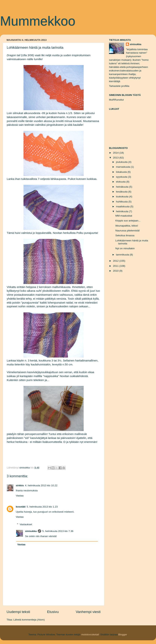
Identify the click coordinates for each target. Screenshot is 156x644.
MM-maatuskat (124, 216)
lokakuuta (122, 172)
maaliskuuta (123, 206)
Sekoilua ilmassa (125, 235)
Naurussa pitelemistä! (128, 231)
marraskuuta (123, 167)
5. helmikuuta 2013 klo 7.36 (58, 531)
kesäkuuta (122, 192)
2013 (116, 158)
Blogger (123, 635)
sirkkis (20, 485)
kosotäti (21, 507)
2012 (116, 261)
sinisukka (31, 531)
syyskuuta (122, 177)
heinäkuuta (123, 187)
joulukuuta (122, 162)
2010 (116, 271)
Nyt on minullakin (125, 248)
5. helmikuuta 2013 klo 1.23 (42, 507)
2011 (116, 266)
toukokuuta (123, 197)
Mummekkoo (38, 21)
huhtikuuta (122, 202)
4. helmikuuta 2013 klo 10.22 (41, 485)
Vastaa (20, 496)
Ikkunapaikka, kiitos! (127, 226)
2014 (116, 153)
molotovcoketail (90, 635)
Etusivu (53, 612)
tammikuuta (123, 255)
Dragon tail (14, 55)
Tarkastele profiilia (119, 86)
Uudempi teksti (18, 612)
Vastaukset (26, 524)
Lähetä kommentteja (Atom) (29, 620)
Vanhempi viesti (88, 612)
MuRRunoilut (116, 100)
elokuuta (121, 182)
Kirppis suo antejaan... (128, 221)
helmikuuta (122, 211)
